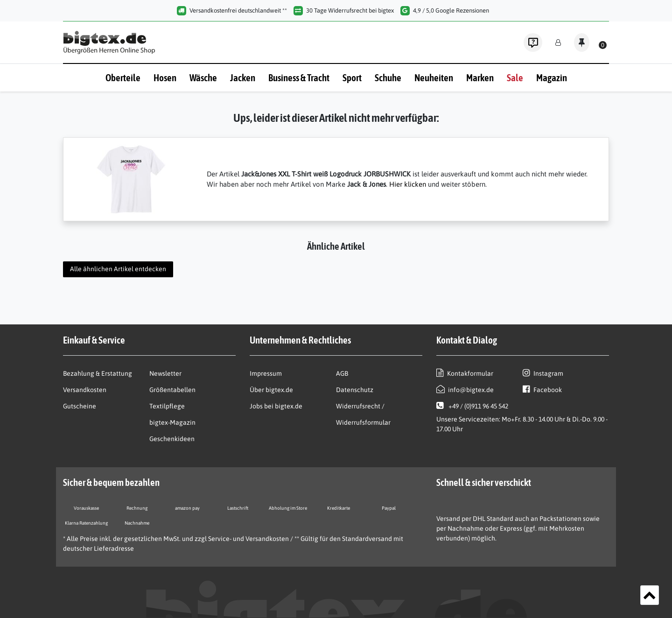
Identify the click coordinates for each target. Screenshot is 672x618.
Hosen (165, 77)
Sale (515, 77)
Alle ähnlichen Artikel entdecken (118, 269)
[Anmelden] (558, 43)
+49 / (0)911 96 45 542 (472, 406)
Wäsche (203, 77)
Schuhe (388, 77)
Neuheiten (434, 77)
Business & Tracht (299, 77)
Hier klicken (408, 184)
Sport (352, 77)
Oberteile (123, 77)
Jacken (243, 77)
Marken (480, 77)
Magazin (552, 77)
